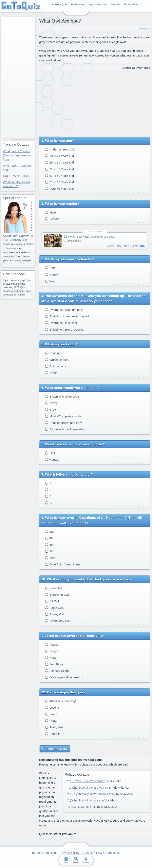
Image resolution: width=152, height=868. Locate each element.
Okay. (51, 721)
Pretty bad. (54, 727)
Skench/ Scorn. (57, 671)
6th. (50, 545)
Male (50, 212)
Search (76, 860)
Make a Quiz (60, 4)
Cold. (51, 268)
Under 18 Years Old (60, 149)
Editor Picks (132, 4)
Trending (86, 860)
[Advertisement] (95, 102)
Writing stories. (57, 360)
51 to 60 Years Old (59, 182)
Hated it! (53, 734)
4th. (50, 538)
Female (52, 219)
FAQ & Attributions (108, 853)
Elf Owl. (52, 601)
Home (66, 860)
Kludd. (51, 645)
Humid (52, 274)
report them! (18, 291)
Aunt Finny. (55, 664)
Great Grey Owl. (58, 621)
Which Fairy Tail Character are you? (92, 237)
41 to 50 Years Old (59, 176)
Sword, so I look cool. (61, 323)
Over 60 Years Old (59, 189)
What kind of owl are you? (89, 800)
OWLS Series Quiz (84, 807)
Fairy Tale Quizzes (127, 246)
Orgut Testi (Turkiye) (16, 176)
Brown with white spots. (63, 396)
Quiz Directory (98, 4)
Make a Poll (78, 4)
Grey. (51, 410)
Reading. (53, 353)
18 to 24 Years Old (59, 156)
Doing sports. (56, 366)
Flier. (50, 453)
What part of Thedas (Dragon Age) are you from (17, 155)
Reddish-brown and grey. (64, 423)
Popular (115, 4)
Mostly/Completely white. (64, 416)
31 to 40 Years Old (59, 169)
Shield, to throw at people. (64, 330)
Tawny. (52, 403)
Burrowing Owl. (57, 595)
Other (51, 373)
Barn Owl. (54, 588)
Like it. (52, 714)
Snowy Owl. (55, 614)
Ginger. (52, 651)
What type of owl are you (88, 788)
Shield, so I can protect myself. (67, 316)
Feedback (145, 29)
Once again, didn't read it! (64, 677)
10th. (51, 558)
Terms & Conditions (45, 853)
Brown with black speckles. (65, 429)
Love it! (52, 708)
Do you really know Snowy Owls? (93, 794)
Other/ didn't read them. (63, 564)
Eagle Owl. (54, 608)
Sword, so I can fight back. (65, 310)
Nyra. (51, 658)
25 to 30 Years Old (59, 162)
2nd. (50, 532)
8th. (50, 551)
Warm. (52, 281)
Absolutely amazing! (60, 701)
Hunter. (52, 459)
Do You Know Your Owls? (88, 781)
